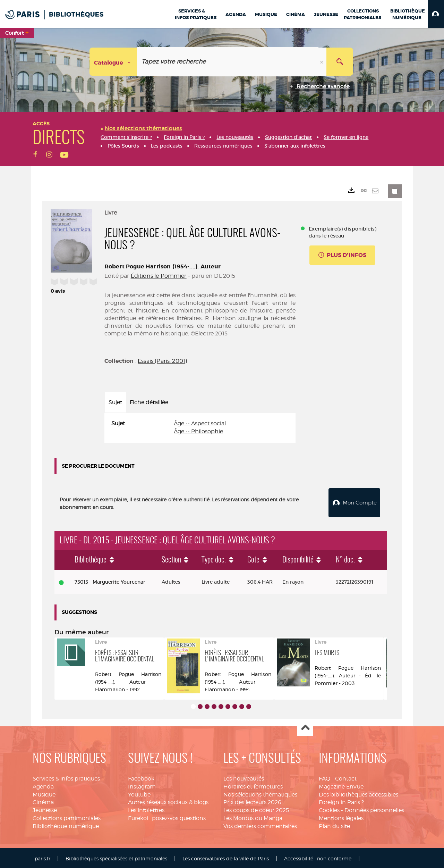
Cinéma (43, 800)
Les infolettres (146, 808)
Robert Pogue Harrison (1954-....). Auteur (163, 266)
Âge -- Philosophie (198, 431)
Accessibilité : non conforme (318, 857)
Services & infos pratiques (66, 777)
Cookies (329, 808)
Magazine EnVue (341, 785)
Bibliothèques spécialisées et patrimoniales (116, 857)
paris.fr (42, 857)
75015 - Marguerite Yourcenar (110, 580)
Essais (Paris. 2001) (162, 361)
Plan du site (334, 824)
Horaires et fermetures (253, 785)
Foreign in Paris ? (341, 800)
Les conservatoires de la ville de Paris (226, 857)
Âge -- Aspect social (200, 423)
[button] (436, 14)
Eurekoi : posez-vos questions (167, 816)
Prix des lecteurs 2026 (252, 800)
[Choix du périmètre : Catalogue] (113, 62)
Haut (305, 727)
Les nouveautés (244, 777)
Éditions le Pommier (159, 276)
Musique (44, 793)
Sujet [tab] (115, 402)
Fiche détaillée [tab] (149, 402)
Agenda (43, 785)
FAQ (325, 777)
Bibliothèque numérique (66, 824)
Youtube (139, 793)
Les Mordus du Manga (253, 816)
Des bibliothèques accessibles (358, 793)
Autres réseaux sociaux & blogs (168, 800)
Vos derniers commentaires (260, 824)
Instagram (142, 785)
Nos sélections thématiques (260, 793)
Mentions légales (341, 816)
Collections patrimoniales (67, 816)
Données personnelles (374, 808)
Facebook (141, 777)
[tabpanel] (200, 428)
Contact (346, 777)
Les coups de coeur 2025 (256, 808)
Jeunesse (45, 808)
